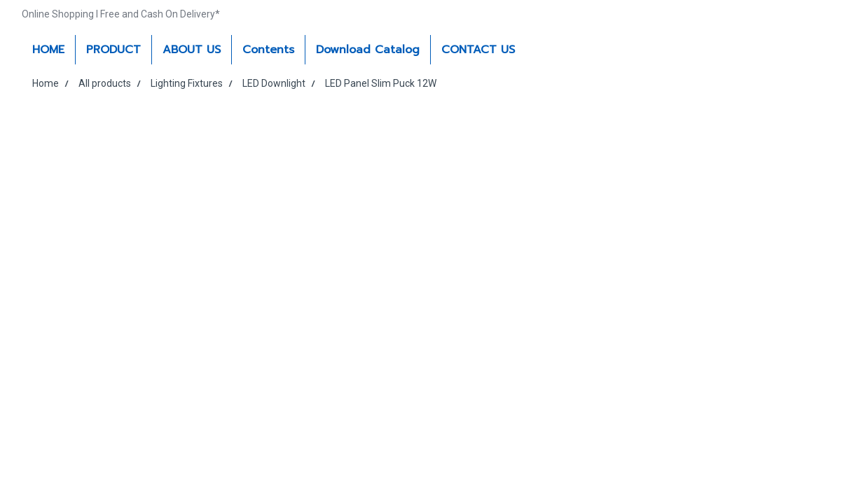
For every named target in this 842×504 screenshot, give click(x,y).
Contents (268, 50)
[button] (538, 50)
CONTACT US (478, 50)
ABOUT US (192, 50)
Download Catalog (368, 50)
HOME (48, 50)
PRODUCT (113, 50)
